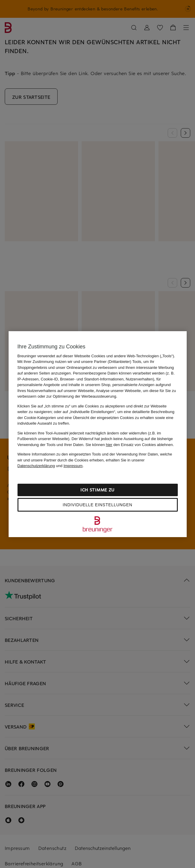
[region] (98, 434)
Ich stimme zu (97, 490)
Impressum (73, 466)
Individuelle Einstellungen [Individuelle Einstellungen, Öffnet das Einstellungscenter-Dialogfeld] (97, 505)
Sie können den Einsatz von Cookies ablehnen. (130, 445)
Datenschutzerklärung (36, 466)
